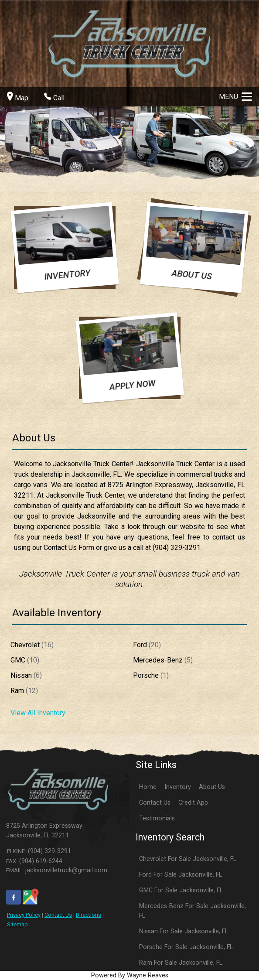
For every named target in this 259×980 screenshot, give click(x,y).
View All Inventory (38, 713)
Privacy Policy (24, 915)
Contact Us (58, 915)
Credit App (193, 803)
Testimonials (157, 818)
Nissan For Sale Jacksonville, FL (184, 931)
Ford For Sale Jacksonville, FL (181, 875)
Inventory (178, 787)
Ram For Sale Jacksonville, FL (181, 963)
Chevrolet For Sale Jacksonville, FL (188, 859)
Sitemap (17, 924)
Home (148, 787)
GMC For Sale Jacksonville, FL (181, 890)
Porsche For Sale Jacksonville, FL (186, 947)
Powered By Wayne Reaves (130, 975)
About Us (212, 787)
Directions (89, 915)
